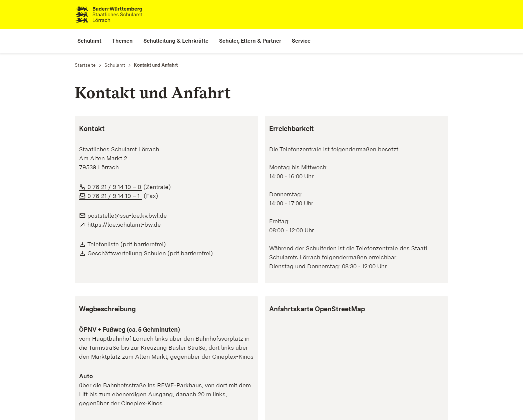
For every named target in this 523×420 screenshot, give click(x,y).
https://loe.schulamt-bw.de (124, 224)
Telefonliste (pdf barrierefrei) (127, 244)
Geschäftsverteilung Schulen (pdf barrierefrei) (150, 253)
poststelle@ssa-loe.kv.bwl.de (127, 215)
